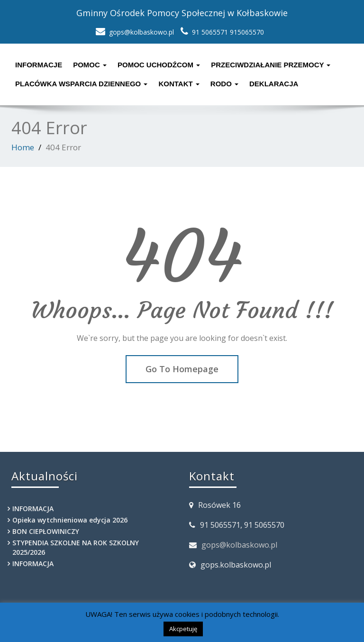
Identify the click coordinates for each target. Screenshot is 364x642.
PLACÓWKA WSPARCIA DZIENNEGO (81, 84)
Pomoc (90, 65)
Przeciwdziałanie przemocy (271, 65)
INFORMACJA (33, 509)
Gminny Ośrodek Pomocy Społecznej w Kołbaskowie (182, 13)
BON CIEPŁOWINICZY (46, 531)
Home (23, 147)
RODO (224, 84)
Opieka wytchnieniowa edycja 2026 (70, 520)
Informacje (39, 65)
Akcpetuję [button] (183, 629)
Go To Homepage (182, 369)
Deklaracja (274, 84)
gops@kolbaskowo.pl (239, 545)
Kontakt (179, 84)
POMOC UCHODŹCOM (159, 65)
